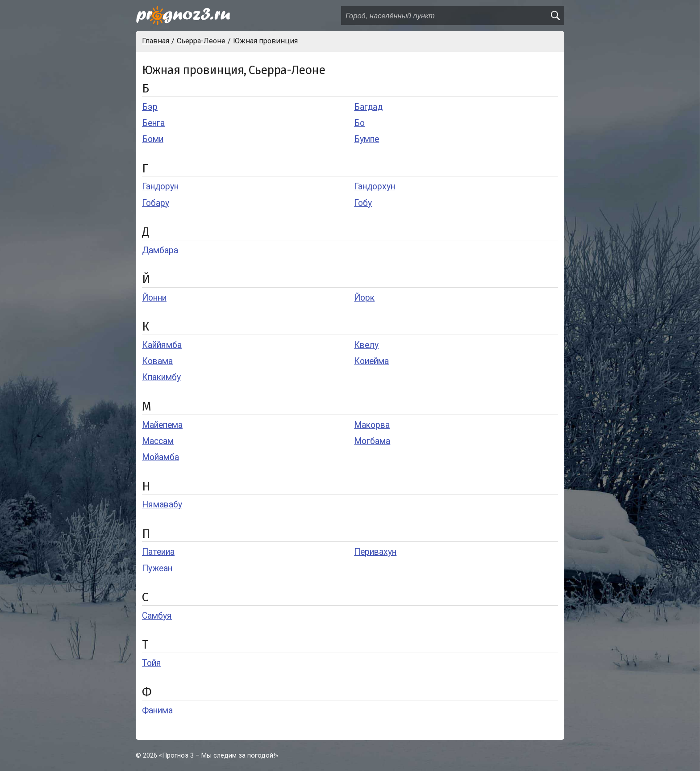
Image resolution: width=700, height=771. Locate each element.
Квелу (366, 345)
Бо (359, 123)
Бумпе (367, 139)
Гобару (156, 203)
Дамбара (160, 250)
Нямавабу (162, 505)
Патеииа (158, 552)
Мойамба (160, 457)
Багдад (368, 107)
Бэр (150, 107)
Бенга (153, 123)
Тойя (152, 663)
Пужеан (157, 568)
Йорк (364, 298)
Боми (153, 139)
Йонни (154, 298)
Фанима (157, 710)
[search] (555, 16)
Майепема (162, 425)
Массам (158, 441)
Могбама (372, 441)
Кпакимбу (161, 377)
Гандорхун (375, 186)
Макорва (372, 425)
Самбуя (157, 616)
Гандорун (160, 186)
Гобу (363, 203)
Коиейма (371, 361)
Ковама (157, 361)
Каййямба (162, 345)
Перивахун (375, 552)
